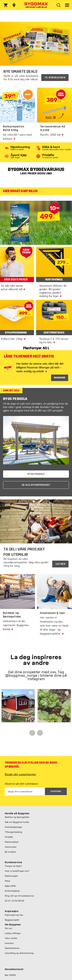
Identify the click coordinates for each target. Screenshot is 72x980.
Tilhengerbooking (14, 832)
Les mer (60, 564)
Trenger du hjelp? (13, 866)
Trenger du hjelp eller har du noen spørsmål (31, 765)
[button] (18, 706)
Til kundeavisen (55, 78)
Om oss (8, 928)
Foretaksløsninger (14, 827)
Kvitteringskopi (12, 891)
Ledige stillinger (13, 933)
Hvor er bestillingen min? (17, 871)
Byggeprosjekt (12, 920)
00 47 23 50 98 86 (14, 901)
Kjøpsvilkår (10, 886)
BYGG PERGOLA (36, 474)
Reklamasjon (11, 876)
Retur (8, 881)
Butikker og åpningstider (17, 817)
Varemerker (11, 847)
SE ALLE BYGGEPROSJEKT (36, 485)
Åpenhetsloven (12, 948)
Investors (9, 943)
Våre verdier (11, 938)
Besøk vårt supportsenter (20, 774)
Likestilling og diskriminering (19, 953)
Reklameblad (12, 842)
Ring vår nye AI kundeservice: (20, 896)
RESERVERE (60, 378)
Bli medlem (10, 852)
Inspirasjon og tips (14, 915)
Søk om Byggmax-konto (17, 822)
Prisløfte (9, 837)
